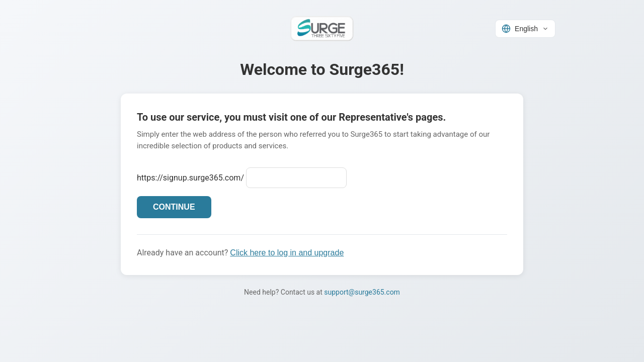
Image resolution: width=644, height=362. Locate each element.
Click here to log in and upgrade (287, 253)
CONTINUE (174, 207)
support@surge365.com (362, 292)
